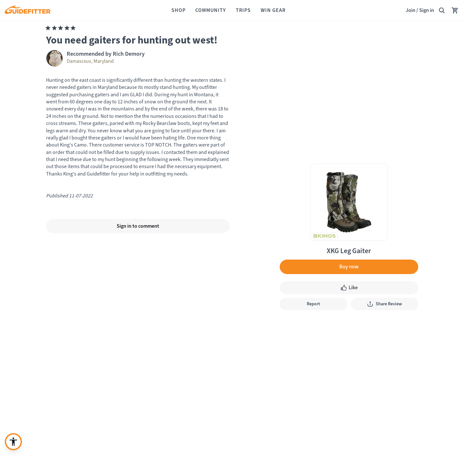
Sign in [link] (427, 10)
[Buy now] (349, 267)
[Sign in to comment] (138, 226)
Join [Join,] (411, 10)
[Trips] (243, 10)
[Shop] (179, 10)
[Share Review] (385, 304)
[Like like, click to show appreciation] (349, 288)
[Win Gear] (273, 10)
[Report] (313, 304)
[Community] (211, 10)
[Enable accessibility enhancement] (13, 442)
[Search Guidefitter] (442, 10)
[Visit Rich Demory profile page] (138, 58)
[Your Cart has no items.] (455, 10)
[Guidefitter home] (27, 10)
